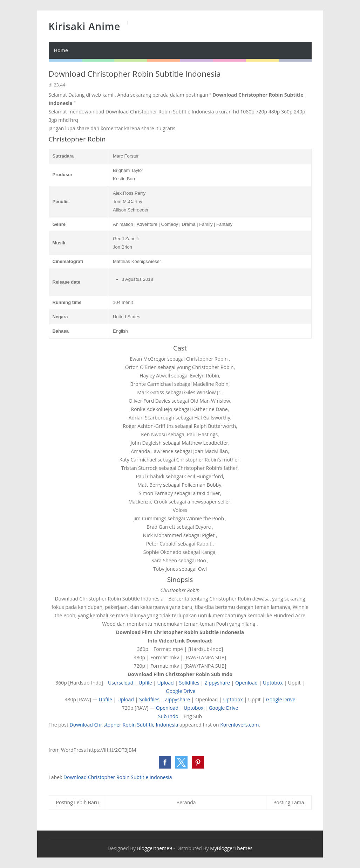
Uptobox (273, 683)
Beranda (186, 802)
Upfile (145, 683)
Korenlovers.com (239, 725)
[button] (165, 762)
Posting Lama (289, 802)
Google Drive (181, 691)
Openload (246, 683)
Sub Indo (168, 716)
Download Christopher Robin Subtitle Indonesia (124, 725)
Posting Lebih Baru (78, 802)
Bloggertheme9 (155, 848)
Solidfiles (189, 683)
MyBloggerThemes (231, 848)
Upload (166, 683)
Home (61, 50)
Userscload (121, 683)
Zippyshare (217, 683)
